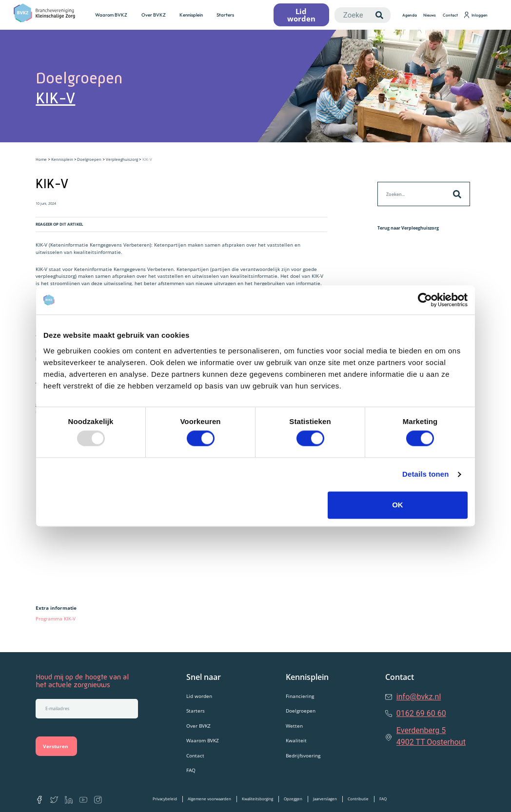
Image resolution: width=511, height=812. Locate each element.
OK (398, 505)
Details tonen (425, 474)
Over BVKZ (154, 15)
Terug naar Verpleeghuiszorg (408, 228)
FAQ (191, 770)
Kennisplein (191, 15)
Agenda (410, 15)
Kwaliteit (296, 740)
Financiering (300, 696)
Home (41, 159)
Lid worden (199, 696)
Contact (450, 15)
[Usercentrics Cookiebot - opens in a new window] (425, 300)
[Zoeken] (379, 15)
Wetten (294, 726)
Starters (225, 15)
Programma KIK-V (56, 619)
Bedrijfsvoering (303, 755)
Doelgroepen (89, 159)
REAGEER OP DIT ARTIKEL (59, 224)
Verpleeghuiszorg (122, 159)
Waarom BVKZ (111, 15)
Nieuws (430, 15)
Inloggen (476, 15)
